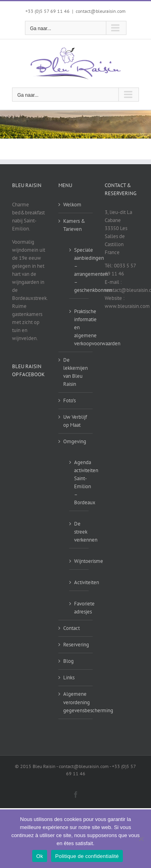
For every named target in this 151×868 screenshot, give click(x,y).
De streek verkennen (79, 532)
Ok (40, 856)
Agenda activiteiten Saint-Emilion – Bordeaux (79, 482)
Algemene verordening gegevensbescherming (76, 702)
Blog (68, 661)
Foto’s (69, 400)
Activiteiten (79, 582)
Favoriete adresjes (79, 608)
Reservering (76, 645)
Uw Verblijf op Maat (75, 421)
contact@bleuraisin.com (101, 11)
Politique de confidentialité (87, 856)
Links (69, 677)
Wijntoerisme (79, 561)
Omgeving (75, 441)
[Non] (141, 839)
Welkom (72, 205)
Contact (71, 628)
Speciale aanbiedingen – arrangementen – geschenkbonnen (79, 270)
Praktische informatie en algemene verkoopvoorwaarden (79, 327)
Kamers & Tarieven (74, 225)
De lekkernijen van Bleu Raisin (75, 372)
